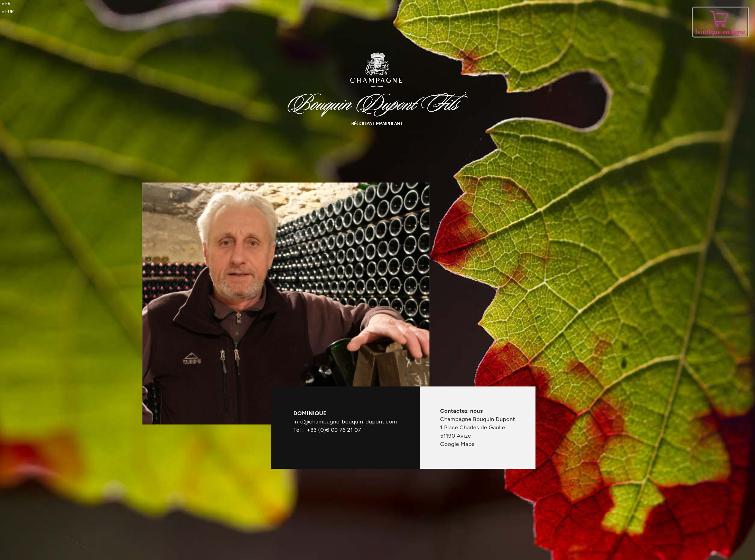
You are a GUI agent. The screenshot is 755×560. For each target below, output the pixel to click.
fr (8, 4)
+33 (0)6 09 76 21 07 (334, 430)
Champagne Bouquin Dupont (478, 419)
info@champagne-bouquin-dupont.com (345, 422)
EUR (10, 12)
